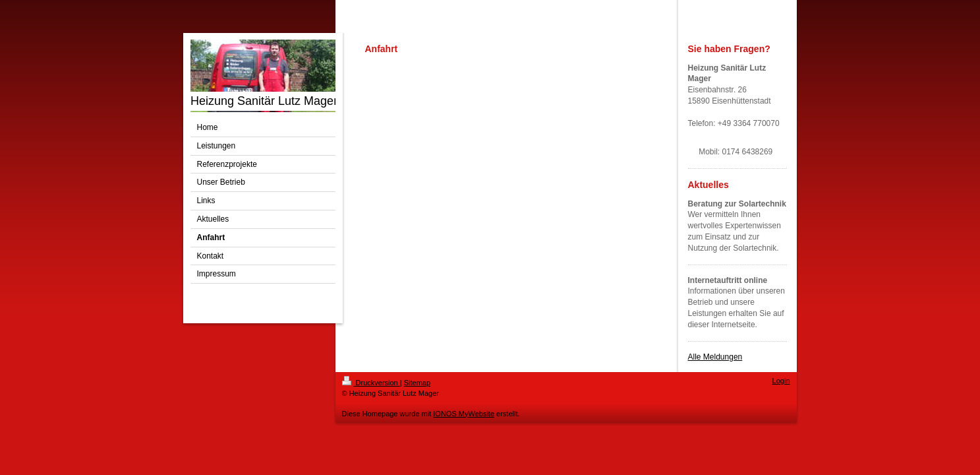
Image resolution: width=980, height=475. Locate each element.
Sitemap (417, 383)
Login (781, 381)
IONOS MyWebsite (464, 414)
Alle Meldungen (715, 357)
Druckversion (371, 383)
